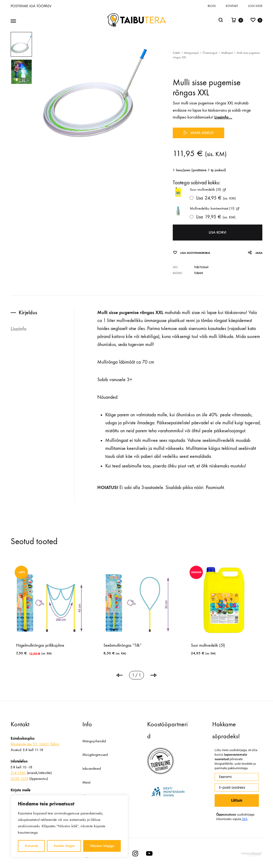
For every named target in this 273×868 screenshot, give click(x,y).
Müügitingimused (95, 755)
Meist (86, 782)
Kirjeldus (28, 312)
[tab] (43, 313)
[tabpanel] (49, 611)
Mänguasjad (191, 53)
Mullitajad (227, 53)
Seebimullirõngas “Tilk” (123, 645)
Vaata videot (198, 133)
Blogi (212, 6)
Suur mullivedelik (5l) (208, 645)
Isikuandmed (92, 769)
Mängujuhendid (94, 741)
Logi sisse (255, 6)
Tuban (198, 273)
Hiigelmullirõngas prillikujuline (40, 645)
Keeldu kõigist (64, 846)
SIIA (245, 819)
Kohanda (31, 846)
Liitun (237, 800)
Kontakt (232, 6)
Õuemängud (210, 53)
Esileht (176, 53)
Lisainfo (19, 329)
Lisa (213, 198)
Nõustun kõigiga (102, 846)
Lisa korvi (218, 232)
